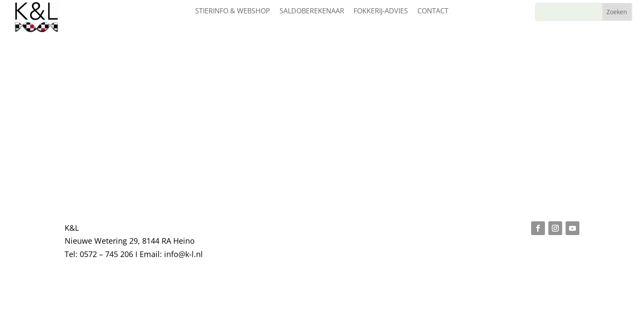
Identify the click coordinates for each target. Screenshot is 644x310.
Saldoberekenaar (312, 12)
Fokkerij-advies (381, 12)
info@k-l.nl (184, 254)
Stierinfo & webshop (233, 12)
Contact (433, 12)
